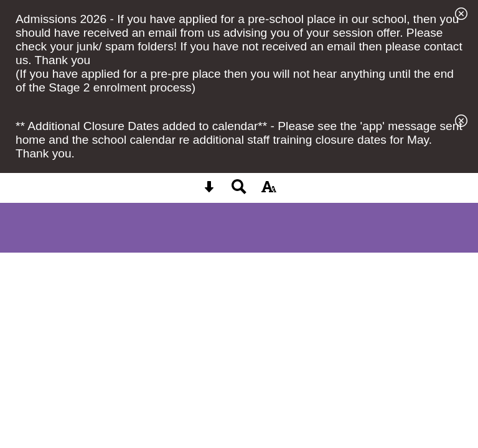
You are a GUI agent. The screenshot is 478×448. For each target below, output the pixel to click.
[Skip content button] (209, 191)
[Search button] (239, 191)
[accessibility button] (269, 191)
